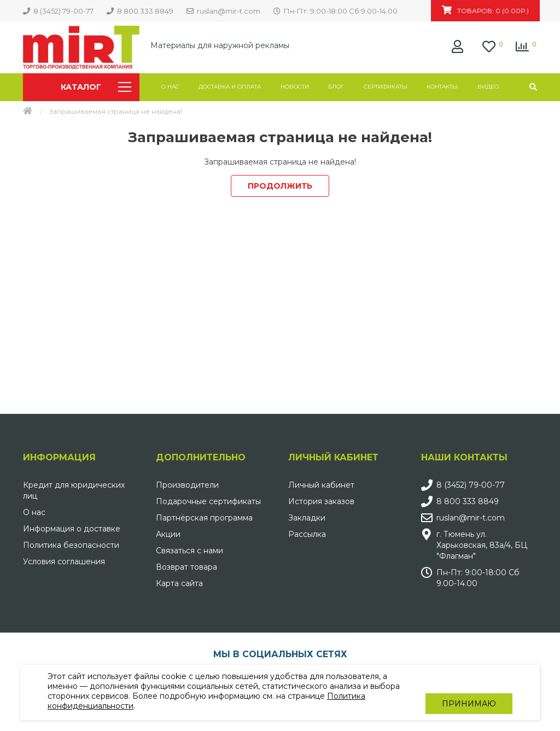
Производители (187, 485)
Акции (168, 534)
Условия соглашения (64, 562)
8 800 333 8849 (468, 501)
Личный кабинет (321, 485)
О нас (170, 87)
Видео (488, 87)
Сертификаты (386, 87)
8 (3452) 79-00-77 (471, 485)
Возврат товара (186, 567)
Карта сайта (179, 583)
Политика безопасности (71, 545)
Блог (336, 87)
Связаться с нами (189, 551)
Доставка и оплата (230, 87)
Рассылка (307, 534)
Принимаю (469, 693)
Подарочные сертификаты (208, 501)
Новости (295, 87)
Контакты (442, 87)
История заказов (321, 501)
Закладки (307, 518)
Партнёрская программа (204, 518)
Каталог (96, 87)
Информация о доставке (72, 529)
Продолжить (280, 186)
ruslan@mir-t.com (471, 518)
